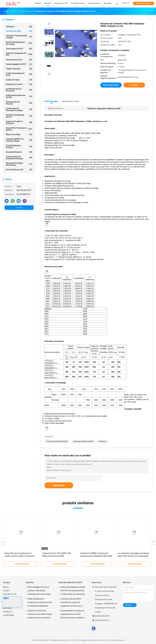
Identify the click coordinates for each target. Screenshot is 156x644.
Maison (6, 587)
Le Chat (19, 208)
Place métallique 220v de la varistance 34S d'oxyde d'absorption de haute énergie (39, 591)
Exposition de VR (10, 594)
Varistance (19, 27)
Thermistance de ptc (19, 60)
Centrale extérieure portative (19, 147)
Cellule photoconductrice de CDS (19, 96)
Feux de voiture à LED (19, 170)
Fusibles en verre (19, 80)
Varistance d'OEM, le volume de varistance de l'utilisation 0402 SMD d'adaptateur (96, 556)
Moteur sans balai (19, 134)
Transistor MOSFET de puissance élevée (19, 140)
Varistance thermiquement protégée (19, 37)
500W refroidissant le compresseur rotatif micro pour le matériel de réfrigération (40, 602)
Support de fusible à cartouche (19, 122)
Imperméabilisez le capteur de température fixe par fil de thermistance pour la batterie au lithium (73, 615)
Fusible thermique (19, 69)
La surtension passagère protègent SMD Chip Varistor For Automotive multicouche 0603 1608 (133, 556)
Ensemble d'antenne (19, 152)
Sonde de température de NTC (19, 54)
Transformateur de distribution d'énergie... (19, 158)
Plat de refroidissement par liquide (19, 43)
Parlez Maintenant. (144, 3)
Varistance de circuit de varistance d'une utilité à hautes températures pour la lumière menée (40, 615)
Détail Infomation (51, 101)
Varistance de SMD (19, 31)
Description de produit (70, 101)
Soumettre (59, 485)
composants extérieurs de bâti (57, 441)
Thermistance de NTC (19, 49)
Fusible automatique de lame (19, 74)
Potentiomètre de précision (19, 103)
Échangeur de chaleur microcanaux (19, 164)
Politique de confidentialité (8, 613)
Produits (6, 591)
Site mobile (7, 608)
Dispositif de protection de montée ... (19, 129)
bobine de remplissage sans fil (19, 116)
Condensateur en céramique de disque (19, 109)
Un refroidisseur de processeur (19, 90)
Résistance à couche (19, 84)
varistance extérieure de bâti (83, 441)
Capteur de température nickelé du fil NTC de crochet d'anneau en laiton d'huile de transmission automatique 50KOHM (73, 591)
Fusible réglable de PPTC (19, 64)
